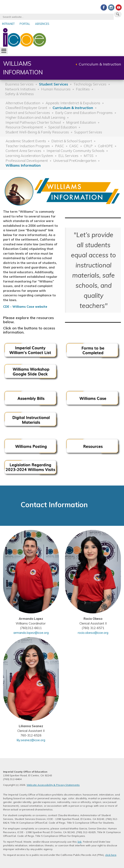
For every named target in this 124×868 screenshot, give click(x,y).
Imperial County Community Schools (76, 151)
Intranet (8, 24)
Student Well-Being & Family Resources (37, 132)
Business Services (19, 84)
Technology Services (90, 84)
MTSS (89, 156)
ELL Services (68, 156)
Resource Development (24, 127)
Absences (42, 24)
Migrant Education (81, 122)
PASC (60, 146)
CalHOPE (105, 146)
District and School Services (28, 113)
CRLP (88, 146)
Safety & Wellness (19, 94)
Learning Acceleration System (29, 156)
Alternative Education (23, 103)
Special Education (63, 127)
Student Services (54, 84)
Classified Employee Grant (26, 108)
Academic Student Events (26, 141)
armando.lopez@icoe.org (31, 633)
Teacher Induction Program (28, 146)
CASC (74, 146)
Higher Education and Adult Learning (35, 117)
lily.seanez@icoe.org (31, 740)
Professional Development (27, 161)
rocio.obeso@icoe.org (93, 633)
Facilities (83, 89)
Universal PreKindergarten (75, 161)
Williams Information (23, 165)
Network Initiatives (20, 89)
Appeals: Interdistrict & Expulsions (73, 103)
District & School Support (72, 141)
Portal (25, 24)
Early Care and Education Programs (84, 113)
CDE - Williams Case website (25, 307)
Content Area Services (23, 151)
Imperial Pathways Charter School (33, 122)
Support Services (88, 132)
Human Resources (56, 89)
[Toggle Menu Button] (4, 51)
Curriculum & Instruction (100, 64)
